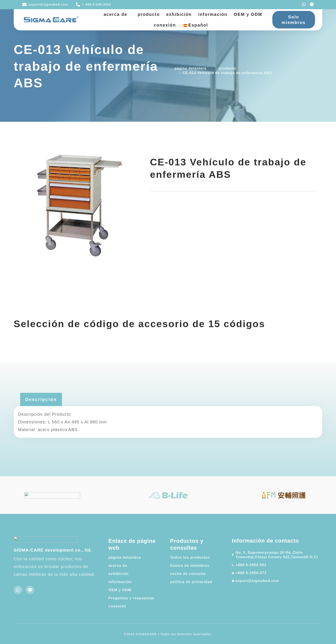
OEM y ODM (248, 14)
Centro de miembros (190, 566)
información (213, 14)
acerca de (118, 14)
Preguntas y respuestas (131, 598)
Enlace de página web (132, 544)
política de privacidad (191, 582)
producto (149, 14)
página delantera (125, 557)
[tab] (41, 399)
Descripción (41, 399)
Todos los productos (190, 557)
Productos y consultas (187, 544)
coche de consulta (188, 574)
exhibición (179, 14)
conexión (165, 25)
